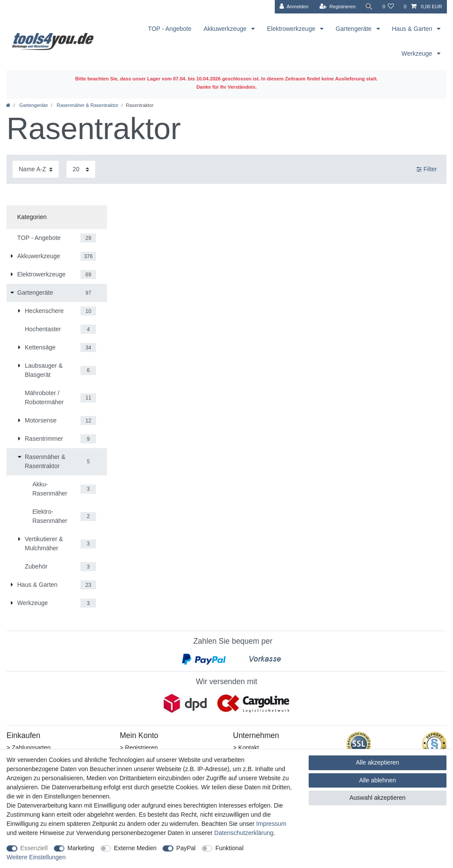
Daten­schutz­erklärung (244, 833)
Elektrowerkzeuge (292, 29)
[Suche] (369, 7)
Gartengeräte (354, 29)
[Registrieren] (337, 7)
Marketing (81, 848)
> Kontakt (246, 748)
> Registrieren (139, 748)
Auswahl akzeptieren (378, 798)
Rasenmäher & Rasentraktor (87, 105)
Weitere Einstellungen (36, 857)
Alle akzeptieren (378, 762)
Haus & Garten (413, 29)
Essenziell (34, 848)
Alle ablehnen (378, 780)
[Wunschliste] (388, 7)
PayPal (186, 848)
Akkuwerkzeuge (226, 29)
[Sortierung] (36, 169)
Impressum (271, 824)
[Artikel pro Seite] (81, 169)
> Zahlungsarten (29, 748)
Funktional (229, 848)
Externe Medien (135, 848)
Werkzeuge (418, 53)
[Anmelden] (294, 7)
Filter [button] (427, 170)
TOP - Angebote (170, 29)
